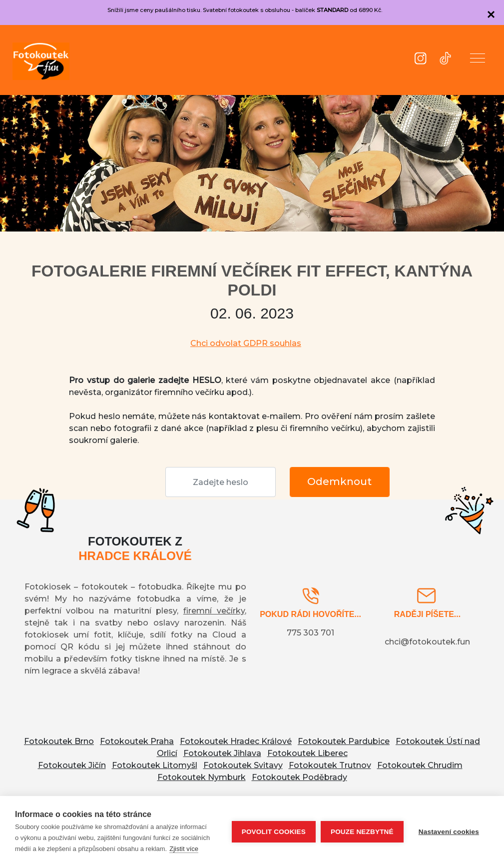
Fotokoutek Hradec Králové (236, 741)
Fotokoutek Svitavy (243, 765)
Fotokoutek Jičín (72, 765)
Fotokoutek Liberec (307, 753)
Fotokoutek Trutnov (330, 765)
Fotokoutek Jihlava (222, 753)
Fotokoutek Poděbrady (299, 777)
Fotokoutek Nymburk (202, 777)
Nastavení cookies (449, 832)
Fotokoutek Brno (59, 741)
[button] (478, 60)
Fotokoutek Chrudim (420, 765)
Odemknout (339, 481)
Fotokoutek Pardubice (344, 741)
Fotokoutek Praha (137, 741)
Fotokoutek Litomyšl (155, 765)
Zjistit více (184, 849)
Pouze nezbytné (362, 832)
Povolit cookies (274, 832)
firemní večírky (214, 611)
